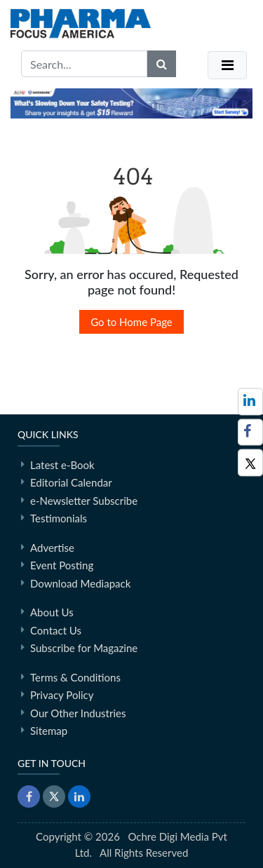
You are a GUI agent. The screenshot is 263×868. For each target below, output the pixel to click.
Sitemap (49, 731)
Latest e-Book (62, 465)
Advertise (52, 548)
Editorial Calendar (71, 482)
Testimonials (59, 518)
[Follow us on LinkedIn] (250, 401)
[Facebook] (250, 432)
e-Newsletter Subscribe (84, 501)
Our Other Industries (78, 713)
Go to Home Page (131, 322)
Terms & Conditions (75, 677)
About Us (52, 612)
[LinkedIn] (79, 796)
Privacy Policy (62, 695)
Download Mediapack (80, 583)
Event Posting (62, 565)
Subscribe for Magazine (84, 648)
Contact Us (56, 630)
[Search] (162, 64)
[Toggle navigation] (227, 65)
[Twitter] (250, 462)
